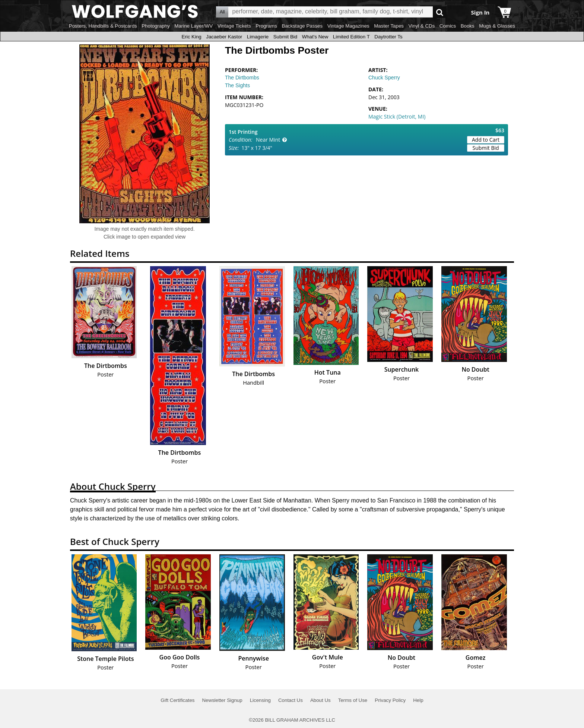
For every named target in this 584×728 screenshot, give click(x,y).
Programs (266, 26)
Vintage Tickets (234, 26)
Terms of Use (353, 700)
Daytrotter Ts (388, 37)
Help (418, 700)
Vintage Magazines (348, 26)
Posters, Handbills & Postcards (103, 26)
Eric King (191, 37)
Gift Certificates (177, 700)
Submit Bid (285, 37)
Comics (448, 26)
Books (468, 26)
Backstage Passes (302, 26)
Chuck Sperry (384, 78)
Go (440, 12)
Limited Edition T (351, 37)
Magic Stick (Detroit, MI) (397, 116)
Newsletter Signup (222, 700)
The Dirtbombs (242, 78)
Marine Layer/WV (193, 26)
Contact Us (291, 700)
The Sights (237, 85)
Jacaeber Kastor (224, 37)
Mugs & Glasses (497, 26)
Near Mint (268, 140)
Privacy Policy (390, 700)
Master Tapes (389, 26)
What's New (315, 37)
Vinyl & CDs (421, 26)
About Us (320, 700)
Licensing (260, 700)
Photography (156, 26)
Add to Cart (486, 140)
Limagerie (258, 37)
